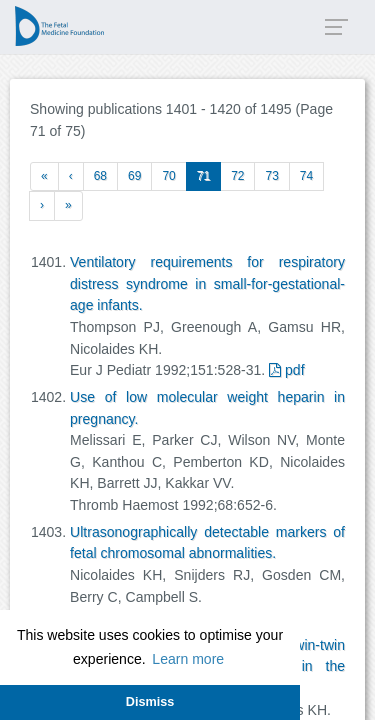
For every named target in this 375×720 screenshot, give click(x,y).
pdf (286, 370)
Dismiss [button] (150, 702)
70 (168, 176)
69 (134, 176)
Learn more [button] (188, 659)
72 (237, 176)
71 (203, 176)
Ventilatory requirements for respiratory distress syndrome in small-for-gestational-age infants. (207, 283)
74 (306, 176)
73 (271, 176)
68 (100, 176)
